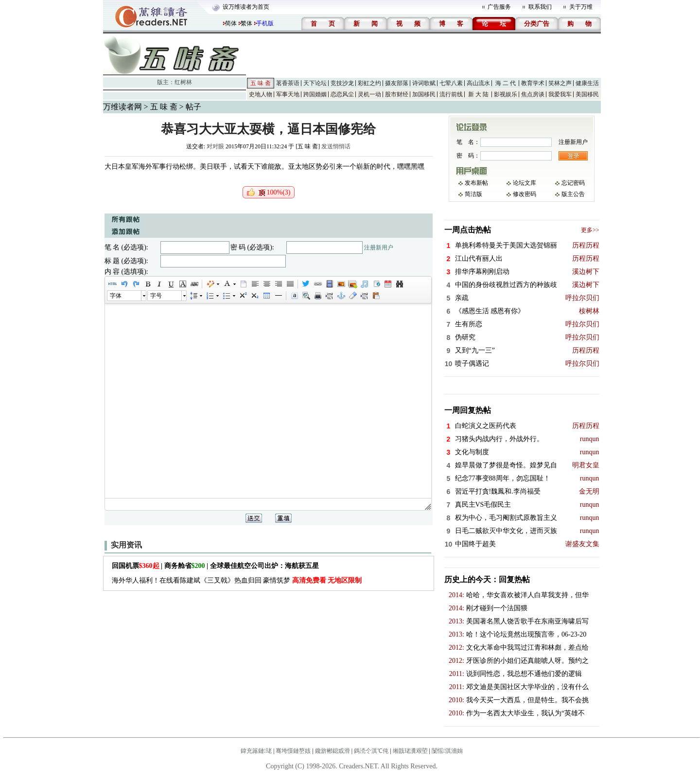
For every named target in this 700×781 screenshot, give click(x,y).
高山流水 (478, 83)
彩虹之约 (369, 83)
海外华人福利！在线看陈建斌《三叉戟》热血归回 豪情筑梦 (237, 580)
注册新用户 (379, 248)
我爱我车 (560, 94)
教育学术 (533, 83)
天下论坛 (315, 83)
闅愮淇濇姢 (447, 751)
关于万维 (581, 7)
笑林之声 (560, 83)
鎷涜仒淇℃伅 (371, 751)
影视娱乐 (506, 94)
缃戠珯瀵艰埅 (410, 751)
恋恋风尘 (342, 94)
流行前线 (451, 94)
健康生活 (587, 83)
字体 (116, 296)
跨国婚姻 (315, 94)
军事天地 (288, 94)
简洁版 (473, 194)
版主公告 (573, 194)
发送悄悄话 (336, 146)
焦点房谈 (533, 94)
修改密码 (525, 194)
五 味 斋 (261, 83)
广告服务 (499, 7)
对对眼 (215, 146)
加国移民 (424, 94)
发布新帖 (476, 183)
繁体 (246, 23)
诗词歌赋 (424, 83)
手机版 (265, 23)
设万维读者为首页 (246, 7)
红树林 (183, 82)
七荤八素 (451, 83)
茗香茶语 (288, 83)
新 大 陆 (478, 94)
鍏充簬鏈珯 (256, 751)
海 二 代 (506, 83)
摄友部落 (397, 83)
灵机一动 (369, 94)
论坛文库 (525, 183)
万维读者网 (122, 107)
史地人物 (261, 94)
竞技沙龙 (342, 83)
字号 (156, 296)
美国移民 (587, 94)
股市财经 (397, 94)
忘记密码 (573, 183)
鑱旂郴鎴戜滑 (332, 751)
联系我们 (540, 7)
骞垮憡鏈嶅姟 (293, 751)
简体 (231, 23)
